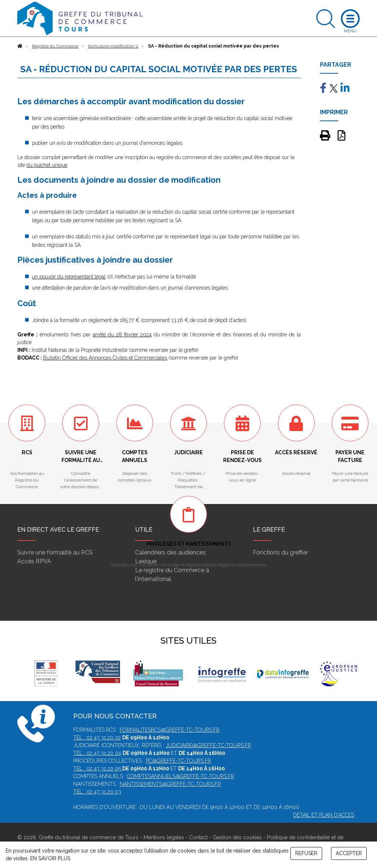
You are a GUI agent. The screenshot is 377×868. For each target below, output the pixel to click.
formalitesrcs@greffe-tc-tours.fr (170, 730)
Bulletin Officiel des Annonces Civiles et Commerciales (105, 358)
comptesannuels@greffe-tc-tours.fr (181, 776)
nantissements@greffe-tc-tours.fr (170, 784)
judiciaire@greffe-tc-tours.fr (208, 745)
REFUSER (306, 853)
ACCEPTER (349, 853)
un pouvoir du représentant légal (69, 277)
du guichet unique (47, 165)
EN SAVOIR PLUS (50, 858)
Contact (198, 837)
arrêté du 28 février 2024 (122, 335)
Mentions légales (164, 837)
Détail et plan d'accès (324, 815)
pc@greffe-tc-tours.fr (178, 761)
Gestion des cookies (237, 837)
